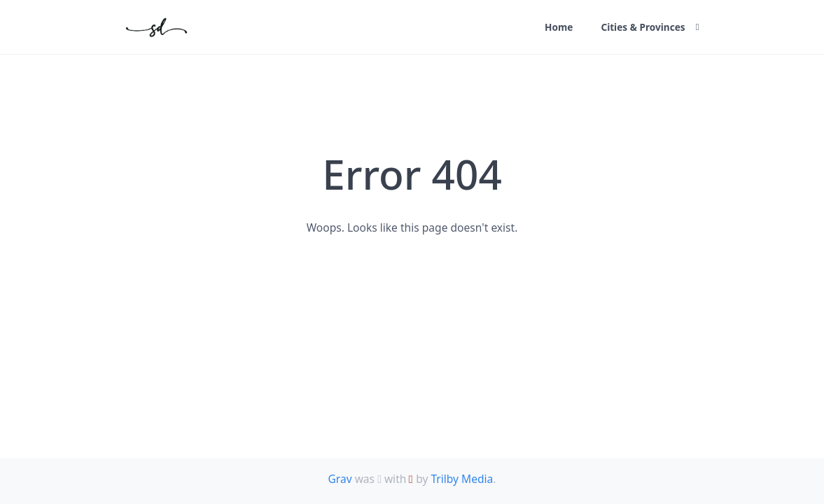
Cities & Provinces (643, 27)
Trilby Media (462, 479)
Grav (340, 479)
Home (559, 27)
